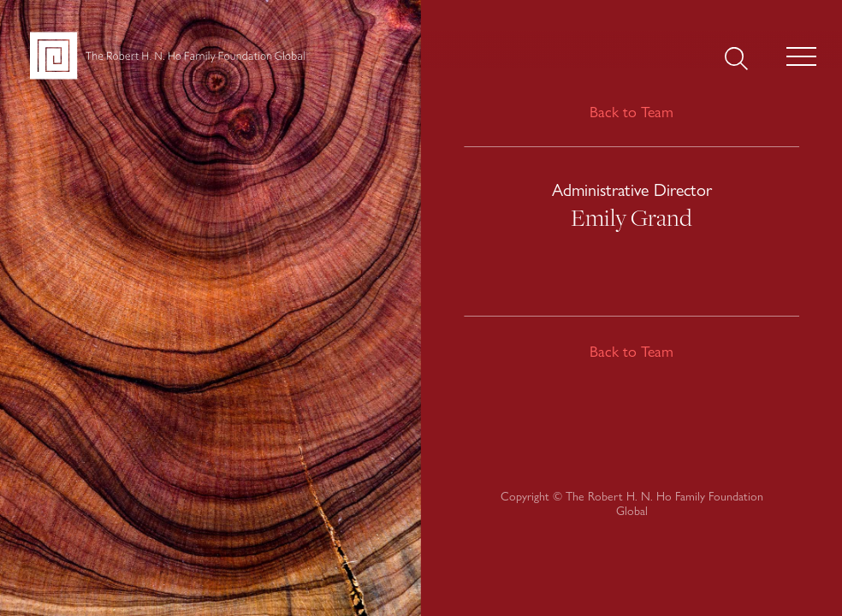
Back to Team (631, 112)
